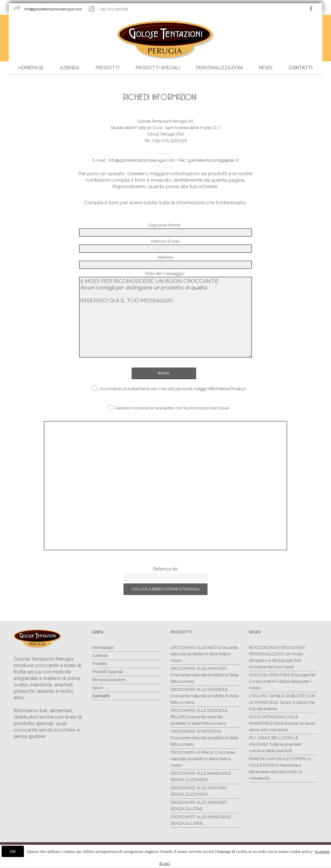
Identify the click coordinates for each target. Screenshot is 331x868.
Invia (164, 373)
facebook (311, 9)
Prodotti (181, 632)
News (255, 632)
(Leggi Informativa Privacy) (220, 389)
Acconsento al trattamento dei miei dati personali (169, 388)
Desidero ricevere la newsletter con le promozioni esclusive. (169, 408)
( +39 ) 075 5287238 (113, 9)
